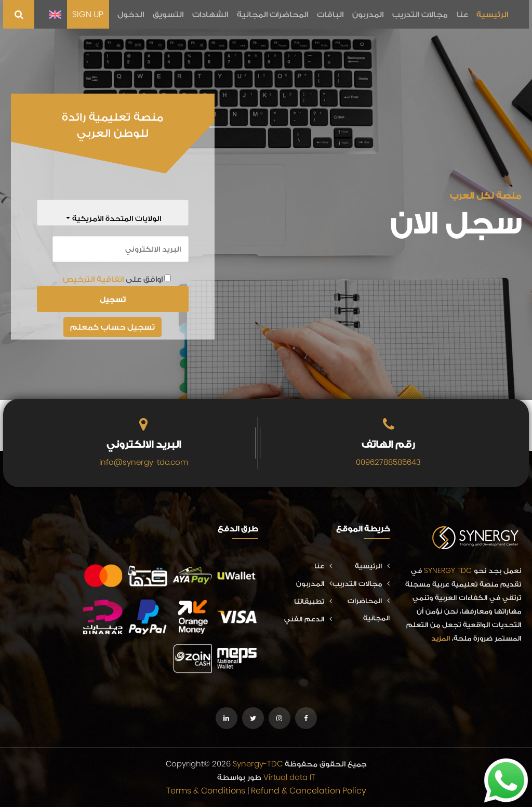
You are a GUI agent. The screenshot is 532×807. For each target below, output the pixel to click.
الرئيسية (492, 14)
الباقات (332, 14)
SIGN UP (92, 14)
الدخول (134, 14)
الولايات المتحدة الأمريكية (116, 218)
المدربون (369, 14)
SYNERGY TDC (448, 570)
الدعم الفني (308, 619)
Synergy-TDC (258, 764)
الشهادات (213, 14)
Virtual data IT (289, 777)
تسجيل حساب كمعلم (112, 327)
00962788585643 (388, 462)
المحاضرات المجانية (275, 14)
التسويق (171, 14)
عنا (462, 14)
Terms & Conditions (206, 791)
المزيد (441, 638)
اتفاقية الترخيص (93, 279)
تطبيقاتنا (313, 601)
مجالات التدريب (421, 14)
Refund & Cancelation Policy (309, 791)
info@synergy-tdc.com (144, 462)
